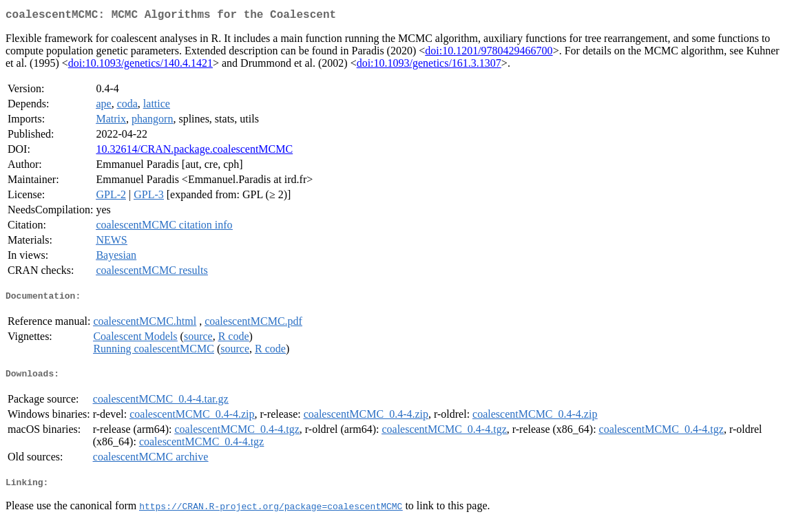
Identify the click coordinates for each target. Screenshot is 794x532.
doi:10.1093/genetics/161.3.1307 (429, 66)
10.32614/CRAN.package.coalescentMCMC (194, 152)
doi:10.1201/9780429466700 (489, 53)
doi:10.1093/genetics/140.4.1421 (140, 66)
